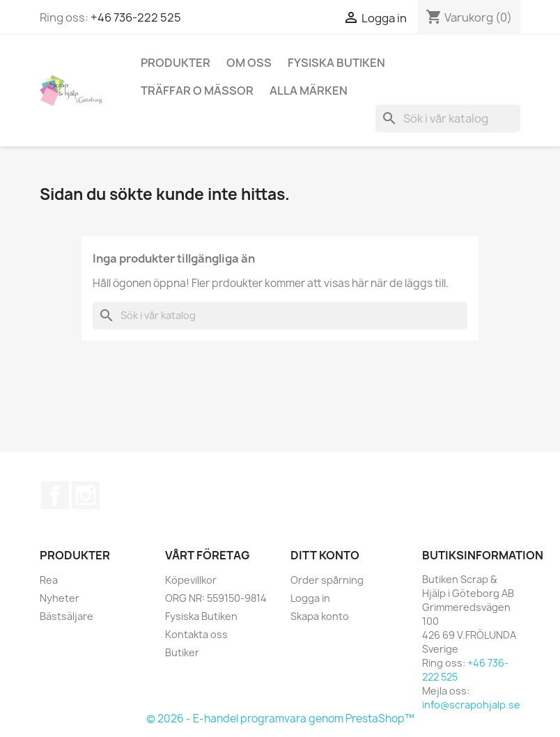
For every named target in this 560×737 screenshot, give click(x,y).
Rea (49, 580)
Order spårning (327, 580)
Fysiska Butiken (336, 63)
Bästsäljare (67, 616)
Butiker (182, 652)
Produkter (176, 63)
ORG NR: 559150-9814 (216, 598)
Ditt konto (325, 555)
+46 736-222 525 (136, 17)
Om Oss (249, 63)
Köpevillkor (191, 580)
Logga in (310, 598)
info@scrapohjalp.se (471, 705)
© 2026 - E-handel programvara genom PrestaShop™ (280, 719)
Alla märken (309, 91)
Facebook (55, 495)
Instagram (86, 495)
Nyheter (60, 598)
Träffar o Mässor (197, 91)
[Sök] (448, 118)
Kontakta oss (196, 634)
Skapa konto (320, 616)
